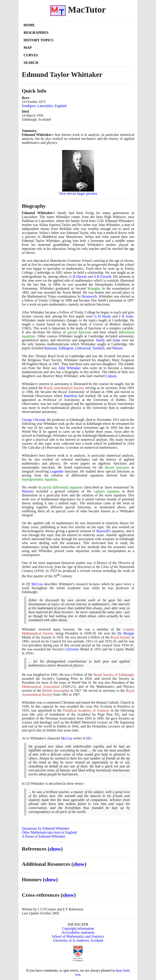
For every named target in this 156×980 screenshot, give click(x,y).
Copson (111, 376)
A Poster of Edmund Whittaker (44, 836)
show (55, 849)
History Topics (38, 40)
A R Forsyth (102, 276)
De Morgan (126, 633)
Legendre (57, 471)
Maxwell (103, 531)
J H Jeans (126, 316)
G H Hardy (103, 316)
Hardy (100, 340)
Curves (31, 55)
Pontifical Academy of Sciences (86, 710)
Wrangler (94, 288)
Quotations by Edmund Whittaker (46, 828)
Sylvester (72, 649)
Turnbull (98, 348)
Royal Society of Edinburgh (113, 675)
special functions (79, 332)
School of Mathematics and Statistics (78, 936)
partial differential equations (63, 487)
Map (28, 48)
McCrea (37, 584)
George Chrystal (33, 420)
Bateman (51, 348)
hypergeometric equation (39, 479)
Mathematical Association (41, 687)
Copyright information (78, 928)
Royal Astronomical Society (64, 388)
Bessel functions (117, 467)
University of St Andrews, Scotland (78, 940)
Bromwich (89, 296)
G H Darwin (78, 276)
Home (29, 25)
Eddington (66, 348)
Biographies (36, 33)
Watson (117, 348)
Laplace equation (107, 491)
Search (31, 63)
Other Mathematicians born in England (49, 832)
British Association (56, 690)
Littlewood (83, 348)
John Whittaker (70, 368)
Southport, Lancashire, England (44, 106)
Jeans (116, 340)
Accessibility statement (78, 932)
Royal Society (120, 637)
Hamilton (70, 396)
